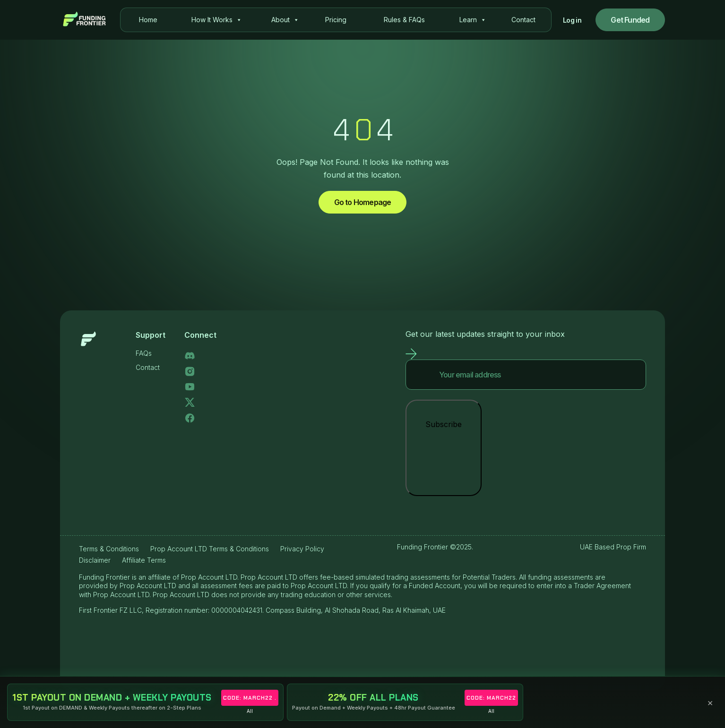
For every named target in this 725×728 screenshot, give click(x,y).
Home (148, 20)
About (285, 20)
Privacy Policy (302, 549)
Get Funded (630, 20)
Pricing (336, 20)
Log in (572, 20)
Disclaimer (95, 560)
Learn (473, 20)
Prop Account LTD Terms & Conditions (210, 549)
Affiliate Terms (144, 560)
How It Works (217, 20)
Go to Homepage (363, 202)
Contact (523, 20)
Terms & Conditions (109, 549)
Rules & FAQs (404, 20)
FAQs (144, 353)
